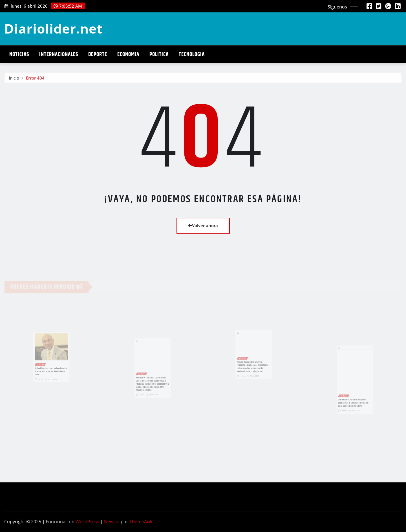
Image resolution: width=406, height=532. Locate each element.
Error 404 (35, 79)
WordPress (87, 522)
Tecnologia (192, 55)
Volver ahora (203, 225)
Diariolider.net (53, 28)
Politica (159, 55)
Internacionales (59, 55)
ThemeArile (142, 522)
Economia (128, 55)
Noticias (19, 55)
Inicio (14, 79)
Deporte (98, 55)
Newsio (112, 522)
